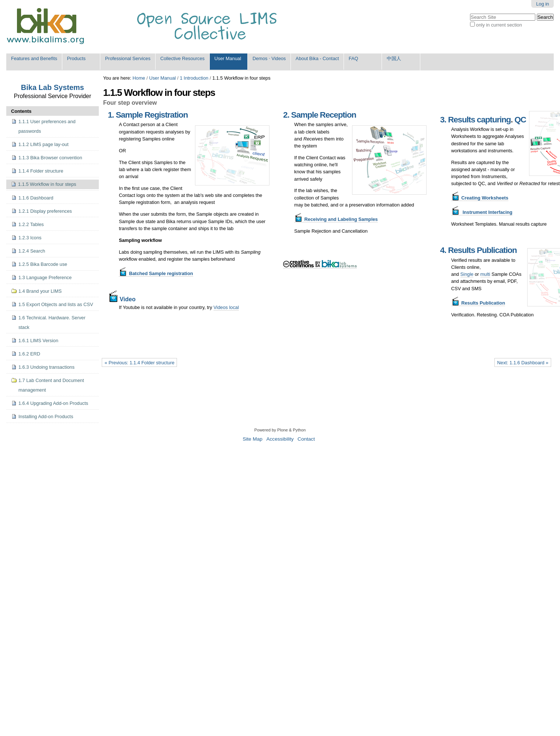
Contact (306, 439)
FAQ (354, 58)
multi (485, 274)
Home (139, 78)
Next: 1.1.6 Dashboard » (523, 363)
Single (467, 274)
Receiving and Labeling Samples (336, 219)
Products (76, 58)
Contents (21, 111)
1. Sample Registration (148, 115)
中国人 (394, 58)
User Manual (228, 58)
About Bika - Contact (317, 58)
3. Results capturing (476, 120)
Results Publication (478, 303)
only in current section (499, 25)
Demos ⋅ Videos (269, 58)
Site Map (253, 439)
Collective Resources (182, 58)
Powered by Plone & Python (280, 430)
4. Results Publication (479, 250)
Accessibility (280, 439)
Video (121, 299)
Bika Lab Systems (53, 87)
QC (520, 120)
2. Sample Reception (320, 115)
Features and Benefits (34, 58)
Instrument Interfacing (482, 212)
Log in (542, 4)
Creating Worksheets (480, 198)
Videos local (226, 307)
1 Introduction (194, 78)
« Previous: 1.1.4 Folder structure (140, 363)
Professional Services (128, 58)
